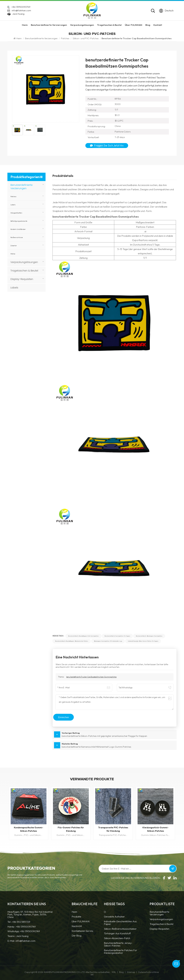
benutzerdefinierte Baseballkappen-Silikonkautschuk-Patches (72, 641)
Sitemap (131, 972)
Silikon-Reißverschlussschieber (120, 929)
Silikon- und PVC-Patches (86, 38)
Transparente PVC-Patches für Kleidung (113, 829)
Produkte (76, 917)
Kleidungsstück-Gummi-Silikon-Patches (156, 829)
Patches (65, 38)
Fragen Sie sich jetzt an (107, 145)
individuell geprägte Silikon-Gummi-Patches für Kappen (143, 641)
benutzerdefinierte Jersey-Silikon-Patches (118, 944)
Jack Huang (18, 14)
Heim (25, 25)
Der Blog (76, 936)
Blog (148, 25)
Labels (13, 205)
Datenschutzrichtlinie (148, 972)
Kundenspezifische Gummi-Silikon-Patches (29, 829)
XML (114, 972)
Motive (13, 254)
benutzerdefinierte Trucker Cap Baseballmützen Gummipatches (91, 677)
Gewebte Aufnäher (114, 917)
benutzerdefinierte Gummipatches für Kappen (117, 636)
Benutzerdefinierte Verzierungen (49, 25)
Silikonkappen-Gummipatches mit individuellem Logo (108, 641)
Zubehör (14, 246)
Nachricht (77, 926)
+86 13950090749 (21, 7)
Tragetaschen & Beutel (109, 25)
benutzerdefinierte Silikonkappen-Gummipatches (149, 636)
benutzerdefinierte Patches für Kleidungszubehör (120, 952)
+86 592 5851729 (21, 922)
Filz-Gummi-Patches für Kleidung (71, 829)
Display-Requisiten (22, 279)
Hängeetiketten (16, 213)
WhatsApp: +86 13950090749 (24, 931)
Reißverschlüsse (17, 237)
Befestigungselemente (19, 221)
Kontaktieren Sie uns (82, 931)
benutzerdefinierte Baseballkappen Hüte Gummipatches (83, 636)
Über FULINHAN (134, 25)
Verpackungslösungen (82, 25)
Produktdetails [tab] (63, 176)
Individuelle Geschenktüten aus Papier (120, 923)
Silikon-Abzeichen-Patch (117, 938)
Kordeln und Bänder (18, 229)
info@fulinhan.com (21, 10)
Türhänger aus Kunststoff (117, 934)
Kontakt (158, 25)
